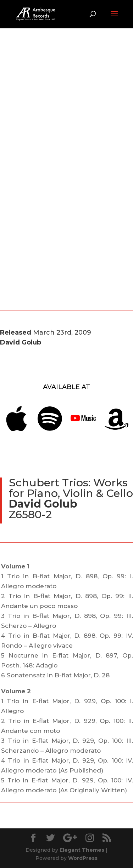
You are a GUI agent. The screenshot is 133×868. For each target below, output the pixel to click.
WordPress (83, 858)
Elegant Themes (82, 850)
